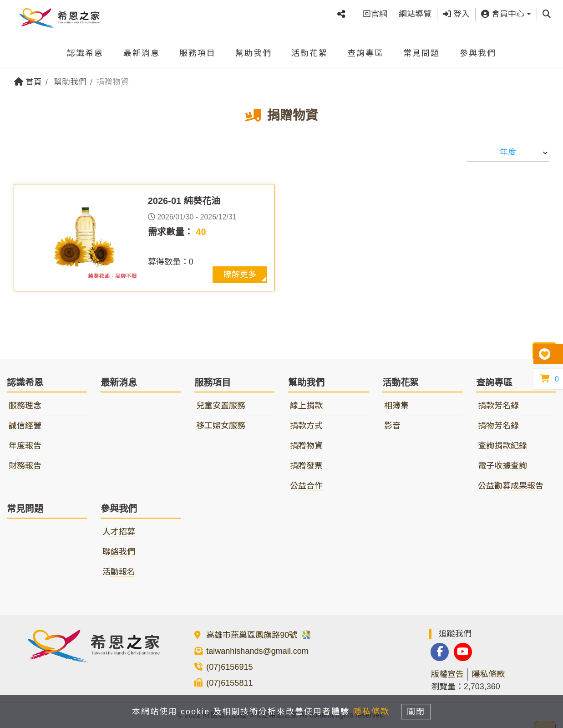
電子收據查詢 (502, 466)
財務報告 (25, 466)
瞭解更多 (240, 275)
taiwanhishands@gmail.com (257, 651)
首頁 (28, 82)
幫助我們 (254, 49)
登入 (456, 12)
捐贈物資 (306, 446)
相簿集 (396, 406)
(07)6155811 (229, 683)
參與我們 (478, 49)
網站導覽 (415, 12)
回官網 (375, 12)
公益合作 (306, 486)
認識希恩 (85, 49)
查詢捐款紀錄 (502, 446)
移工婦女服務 (221, 426)
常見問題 (421, 49)
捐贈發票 (306, 466)
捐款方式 (306, 426)
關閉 (420, 711)
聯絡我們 (119, 552)
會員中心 (503, 12)
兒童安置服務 (221, 406)
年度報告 (25, 446)
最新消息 (142, 49)
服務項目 (198, 49)
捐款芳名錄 (498, 406)
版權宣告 (447, 674)
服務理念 (25, 406)
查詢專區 (365, 49)
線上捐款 (306, 406)
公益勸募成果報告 (511, 486)
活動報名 (119, 572)
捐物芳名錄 (498, 426)
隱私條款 (488, 674)
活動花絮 (309, 49)
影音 (392, 426)
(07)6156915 (229, 667)
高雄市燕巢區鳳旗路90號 (259, 635)
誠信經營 (25, 426)
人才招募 (119, 532)
